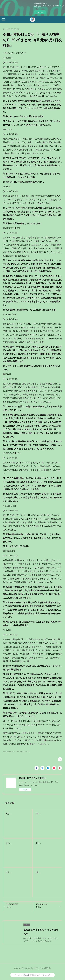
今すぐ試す (40, 12)
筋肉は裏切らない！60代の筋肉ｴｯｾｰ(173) (16, 751)
